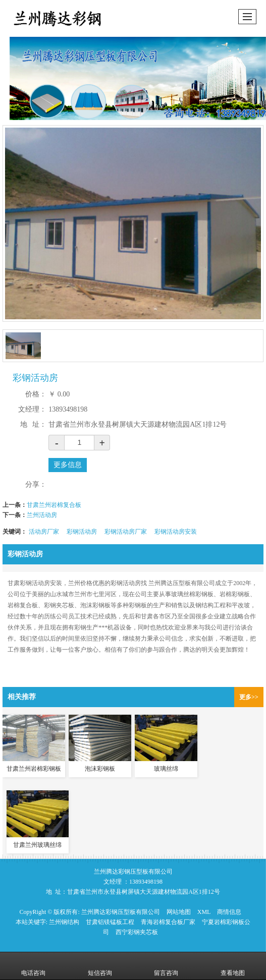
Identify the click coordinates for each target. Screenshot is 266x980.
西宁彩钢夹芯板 (137, 932)
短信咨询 (100, 966)
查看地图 (233, 966)
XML (204, 912)
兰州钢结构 (64, 922)
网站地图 (179, 912)
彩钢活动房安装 (176, 532)
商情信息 (229, 912)
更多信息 (68, 465)
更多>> (249, 697)
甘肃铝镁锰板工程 (110, 922)
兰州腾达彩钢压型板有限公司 (121, 912)
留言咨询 (166, 966)
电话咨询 (33, 966)
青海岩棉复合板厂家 (168, 922)
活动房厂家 (44, 532)
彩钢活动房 (82, 532)
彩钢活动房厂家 (126, 532)
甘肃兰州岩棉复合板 (54, 505)
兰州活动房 (42, 515)
